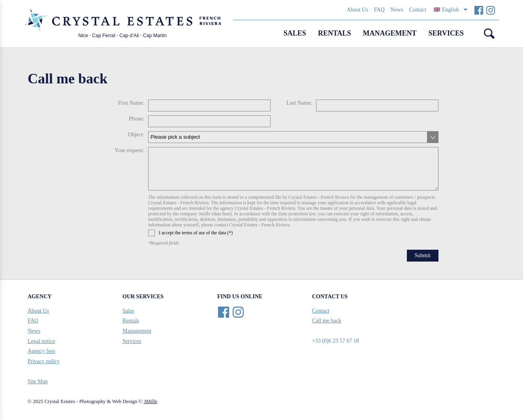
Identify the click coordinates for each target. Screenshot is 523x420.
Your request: (129, 150)
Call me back (327, 321)
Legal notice (41, 341)
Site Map (38, 381)
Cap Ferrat (104, 36)
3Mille (151, 401)
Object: (136, 135)
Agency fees (41, 351)
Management (390, 33)
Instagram (490, 10)
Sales (295, 33)
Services (446, 33)
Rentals (335, 33)
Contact (418, 10)
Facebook (479, 10)
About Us (357, 10)
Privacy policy (44, 361)
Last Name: (299, 103)
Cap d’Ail (129, 36)
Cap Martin (155, 36)
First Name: (131, 103)
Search (489, 34)
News (397, 10)
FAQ (379, 10)
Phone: (136, 119)
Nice (83, 36)
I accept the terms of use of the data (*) (190, 233)
